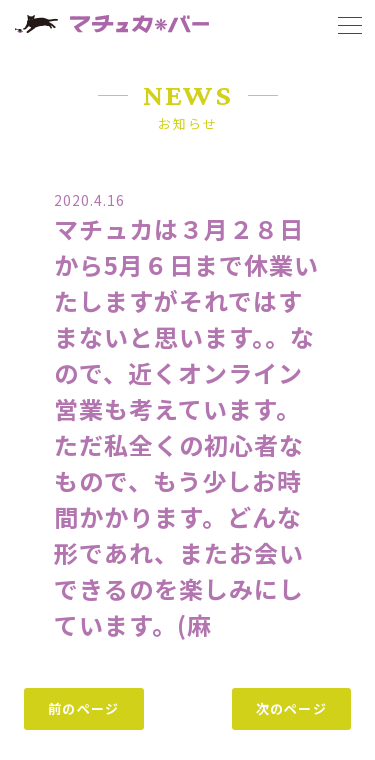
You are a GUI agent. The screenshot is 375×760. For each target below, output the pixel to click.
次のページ (292, 708)
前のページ (84, 708)
